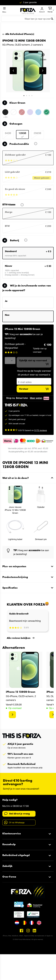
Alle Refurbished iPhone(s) (20, 34)
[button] (13, 71)
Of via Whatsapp (14, 822)
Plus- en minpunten (14, 566)
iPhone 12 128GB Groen (21, 692)
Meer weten (36, 398)
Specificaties (10, 588)
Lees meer (24, 240)
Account (42, 12)
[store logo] (28, 10)
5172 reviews (41, 430)
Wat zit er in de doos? (16, 478)
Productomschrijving (15, 577)
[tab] (28, 478)
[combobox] (28, 19)
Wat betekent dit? (34, 144)
